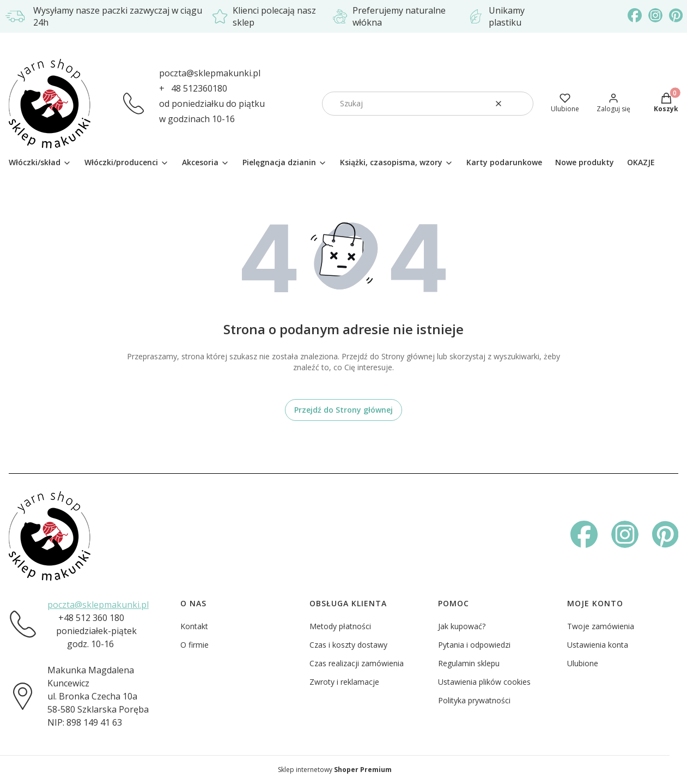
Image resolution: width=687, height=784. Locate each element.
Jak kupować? (462, 626)
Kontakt (194, 626)
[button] (521, 104)
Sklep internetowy (335, 770)
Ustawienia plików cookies (484, 682)
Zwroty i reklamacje (344, 682)
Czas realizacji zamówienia (357, 663)
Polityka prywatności (474, 700)
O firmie (194, 645)
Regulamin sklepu (469, 663)
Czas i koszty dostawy (348, 645)
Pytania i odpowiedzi (474, 645)
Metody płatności (340, 626)
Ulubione (583, 663)
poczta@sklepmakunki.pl (210, 73)
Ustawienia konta (598, 645)
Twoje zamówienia (601, 626)
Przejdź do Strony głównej (343, 410)
